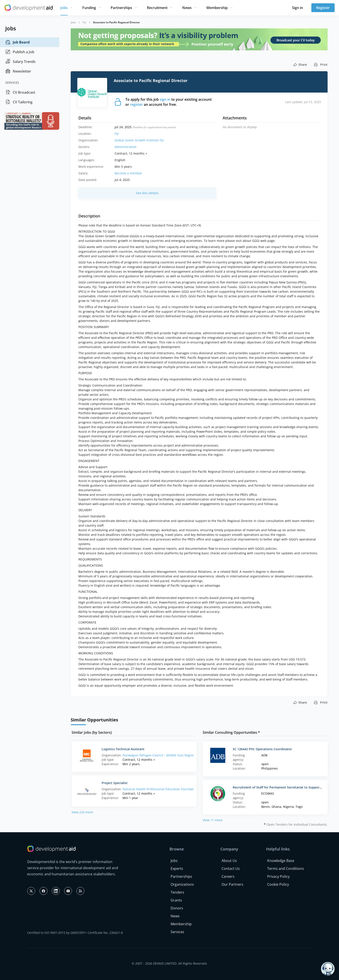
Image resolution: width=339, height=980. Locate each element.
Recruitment (157, 8)
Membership (217, 8)
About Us (229, 861)
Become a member (128, 173)
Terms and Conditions (286, 869)
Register (323, 8)
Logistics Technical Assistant (123, 749)
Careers (228, 876)
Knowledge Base (281, 861)
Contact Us (231, 869)
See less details (147, 193)
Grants (176, 900)
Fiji (84, 22)
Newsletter (18, 71)
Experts (177, 869)
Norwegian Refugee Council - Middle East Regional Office (165, 755)
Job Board (17, 42)
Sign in (298, 8)
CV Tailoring (19, 102)
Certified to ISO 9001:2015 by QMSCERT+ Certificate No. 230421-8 (75, 933)
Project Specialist (115, 783)
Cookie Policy (278, 884)
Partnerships (121, 8)
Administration (126, 147)
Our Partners (232, 884)
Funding (89, 8)
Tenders (177, 892)
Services (177, 932)
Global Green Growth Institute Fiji (139, 140)
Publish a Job (20, 52)
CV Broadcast (20, 92)
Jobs (64, 8)
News (187, 8)
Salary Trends (20, 62)
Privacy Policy (278, 876)
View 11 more (213, 820)
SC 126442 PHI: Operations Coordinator (262, 749)
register (136, 104)
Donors (177, 908)
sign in (165, 99)
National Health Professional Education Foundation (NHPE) (165, 789)
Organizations (182, 884)
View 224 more (82, 812)
